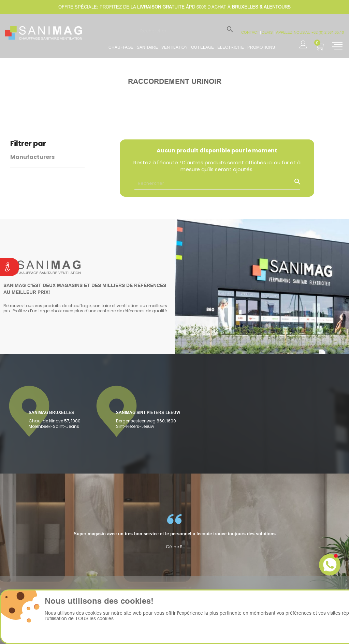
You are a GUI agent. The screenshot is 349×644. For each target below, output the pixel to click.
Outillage (202, 47)
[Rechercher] (185, 31)
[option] (174, 532)
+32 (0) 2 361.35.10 (328, 32)
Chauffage (121, 47)
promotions (261, 47)
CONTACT (250, 32)
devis (268, 32)
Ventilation (174, 47)
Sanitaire (147, 47)
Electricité (231, 47)
